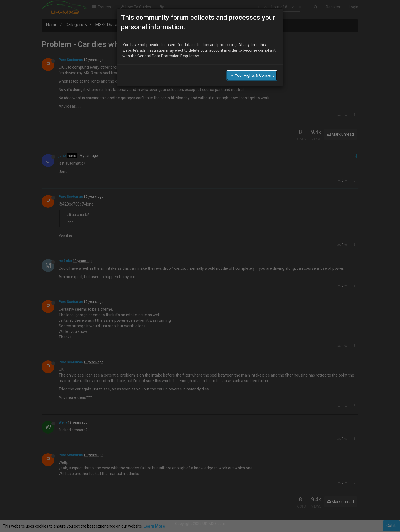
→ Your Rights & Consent (252, 74)
